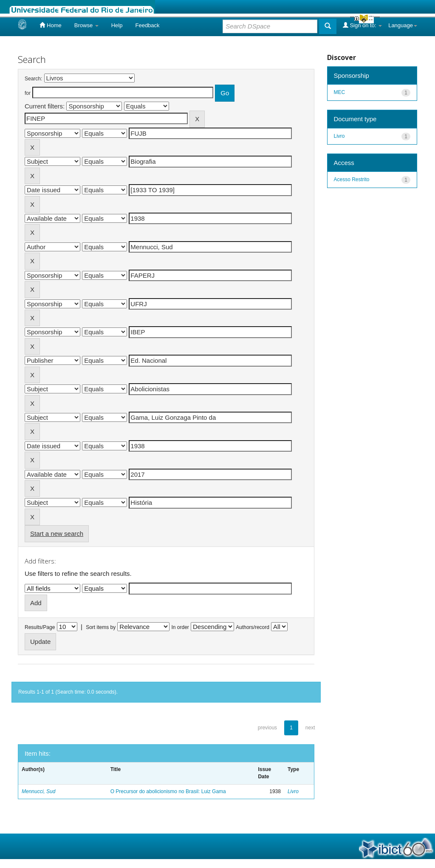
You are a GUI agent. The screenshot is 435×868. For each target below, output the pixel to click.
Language (403, 25)
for (28, 93)
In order (180, 627)
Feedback (147, 25)
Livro (293, 791)
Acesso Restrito (352, 179)
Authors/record (253, 627)
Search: (33, 79)
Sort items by (101, 627)
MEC (340, 92)
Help (117, 25)
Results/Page (40, 627)
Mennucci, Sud (38, 791)
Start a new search (57, 534)
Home (50, 25)
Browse (86, 25)
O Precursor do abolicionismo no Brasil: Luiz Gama (168, 791)
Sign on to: (362, 25)
